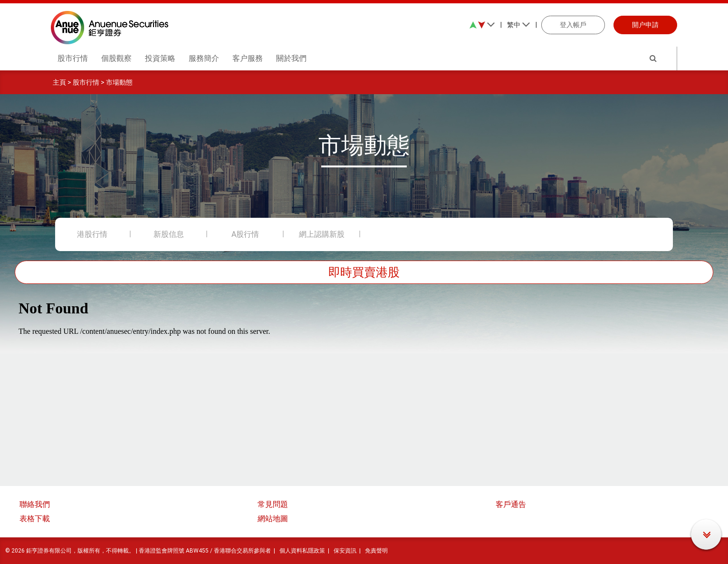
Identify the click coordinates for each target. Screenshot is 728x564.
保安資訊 (345, 551)
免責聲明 (376, 551)
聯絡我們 (35, 504)
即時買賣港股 (364, 272)
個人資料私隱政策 (302, 551)
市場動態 (119, 82)
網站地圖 (273, 519)
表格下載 (35, 519)
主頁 (59, 82)
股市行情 (86, 82)
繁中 (519, 25)
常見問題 (273, 504)
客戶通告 (511, 504)
